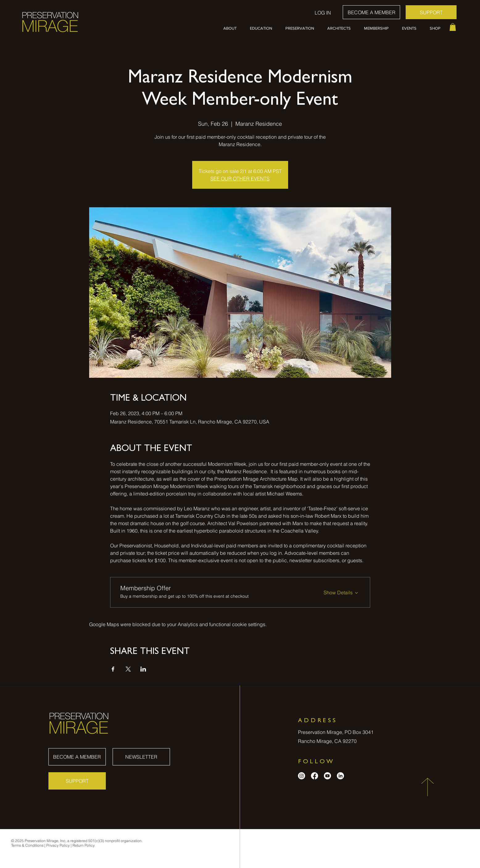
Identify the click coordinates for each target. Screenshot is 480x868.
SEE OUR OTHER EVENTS (240, 179)
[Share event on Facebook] (113, 669)
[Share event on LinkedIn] (143, 669)
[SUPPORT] (431, 12)
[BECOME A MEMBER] (371, 12)
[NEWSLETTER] (141, 757)
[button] (232, 28)
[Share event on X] (128, 669)
